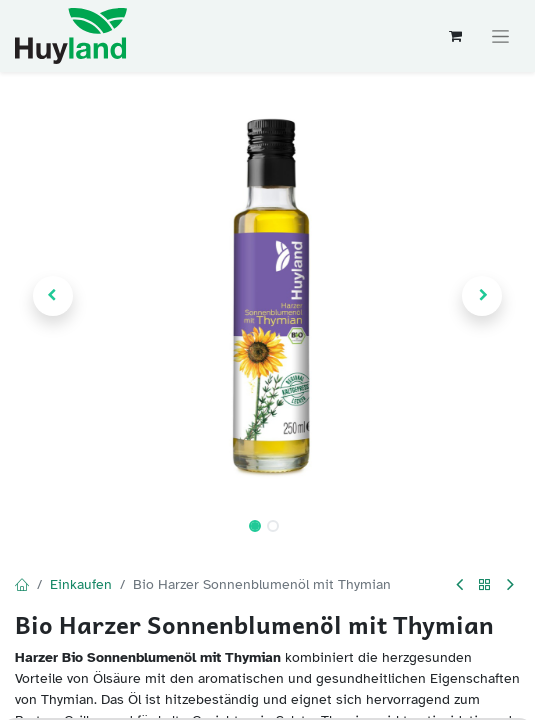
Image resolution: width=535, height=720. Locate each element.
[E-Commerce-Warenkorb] (455, 36)
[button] (53, 296)
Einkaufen (81, 584)
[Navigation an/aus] (500, 36)
